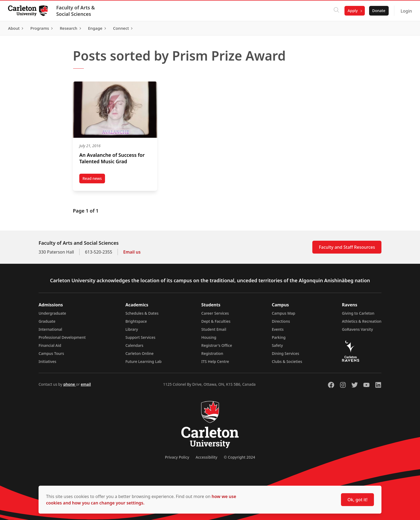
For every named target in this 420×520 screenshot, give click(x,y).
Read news (94, 180)
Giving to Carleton (358, 313)
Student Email (214, 329)
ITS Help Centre (215, 361)
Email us (132, 252)
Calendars (134, 345)
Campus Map (284, 313)
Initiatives (47, 361)
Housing (209, 337)
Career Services (215, 313)
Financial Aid (50, 345)
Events (278, 329)
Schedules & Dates (142, 313)
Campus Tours (51, 353)
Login (406, 11)
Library (132, 329)
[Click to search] (336, 11)
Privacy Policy (177, 457)
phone (70, 384)
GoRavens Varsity (358, 329)
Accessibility (206, 457)
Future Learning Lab (143, 361)
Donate (378, 11)
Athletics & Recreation (362, 321)
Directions (281, 321)
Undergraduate (52, 313)
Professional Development (62, 337)
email (86, 384)
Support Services (140, 337)
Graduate (47, 321)
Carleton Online (139, 353)
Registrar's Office (217, 345)
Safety (277, 345)
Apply (352, 11)
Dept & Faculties (216, 321)
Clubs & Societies (287, 361)
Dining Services (286, 353)
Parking (279, 337)
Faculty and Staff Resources (347, 247)
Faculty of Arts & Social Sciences (76, 11)
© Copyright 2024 (239, 457)
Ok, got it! (357, 500)
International (50, 329)
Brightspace (136, 321)
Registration (212, 353)
